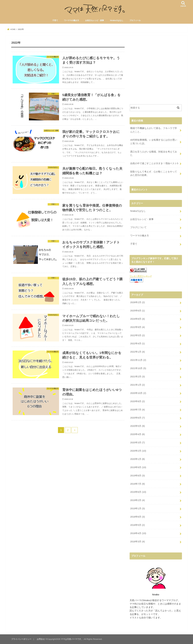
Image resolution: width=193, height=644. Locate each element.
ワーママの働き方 (71, 20)
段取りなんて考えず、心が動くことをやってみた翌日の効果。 (154, 173)
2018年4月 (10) (138, 533)
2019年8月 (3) (137, 476)
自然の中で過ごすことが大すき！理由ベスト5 (154, 163)
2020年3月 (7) (137, 443)
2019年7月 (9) (137, 484)
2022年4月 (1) (137, 344)
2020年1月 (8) (137, 459)
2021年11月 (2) (138, 360)
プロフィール (135, 20)
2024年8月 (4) (137, 319)
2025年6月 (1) (137, 311)
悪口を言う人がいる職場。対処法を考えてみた (154, 153)
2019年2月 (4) (137, 500)
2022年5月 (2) (137, 335)
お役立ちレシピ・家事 (95, 20)
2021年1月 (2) (137, 385)
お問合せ (41, 639)
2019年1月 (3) (137, 508)
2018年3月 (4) (137, 542)
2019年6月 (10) (138, 492)
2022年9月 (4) (137, 327)
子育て (55, 20)
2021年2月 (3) (137, 377)
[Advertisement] (156, 72)
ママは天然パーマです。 (72, 639)
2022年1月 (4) (137, 352)
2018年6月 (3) (137, 517)
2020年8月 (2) (137, 401)
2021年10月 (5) (138, 368)
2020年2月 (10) (138, 451)
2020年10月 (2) (138, 393)
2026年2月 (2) (137, 302)
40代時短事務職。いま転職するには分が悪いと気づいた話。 (154, 142)
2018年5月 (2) (137, 525)
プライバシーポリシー (21, 639)
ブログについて (138, 227)
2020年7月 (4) (137, 410)
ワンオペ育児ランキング (141, 276)
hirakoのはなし (117, 20)
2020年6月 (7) (137, 418)
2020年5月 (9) (137, 426)
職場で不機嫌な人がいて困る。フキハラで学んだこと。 (154, 130)
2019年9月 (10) (138, 467)
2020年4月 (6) (137, 434)
